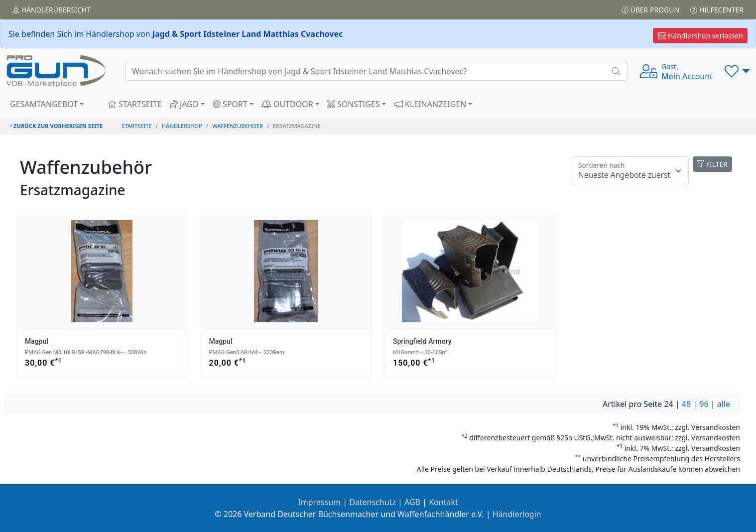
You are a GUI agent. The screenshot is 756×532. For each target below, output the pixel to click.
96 (704, 404)
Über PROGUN (650, 10)
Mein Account (687, 72)
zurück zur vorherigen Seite (56, 126)
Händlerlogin (517, 514)
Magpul (37, 341)
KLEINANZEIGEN (430, 104)
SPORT (230, 104)
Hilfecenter (717, 10)
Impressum (319, 502)
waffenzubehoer (238, 126)
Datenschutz (373, 502)
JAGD (184, 104)
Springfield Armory (422, 341)
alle (724, 404)
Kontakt (443, 502)
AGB (412, 502)
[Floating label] (630, 171)
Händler (52, 10)
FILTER (712, 164)
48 (686, 404)
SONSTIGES (354, 104)
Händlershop (182, 126)
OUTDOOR (287, 104)
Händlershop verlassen (700, 36)
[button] (737, 71)
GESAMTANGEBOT (44, 104)
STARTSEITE (135, 104)
